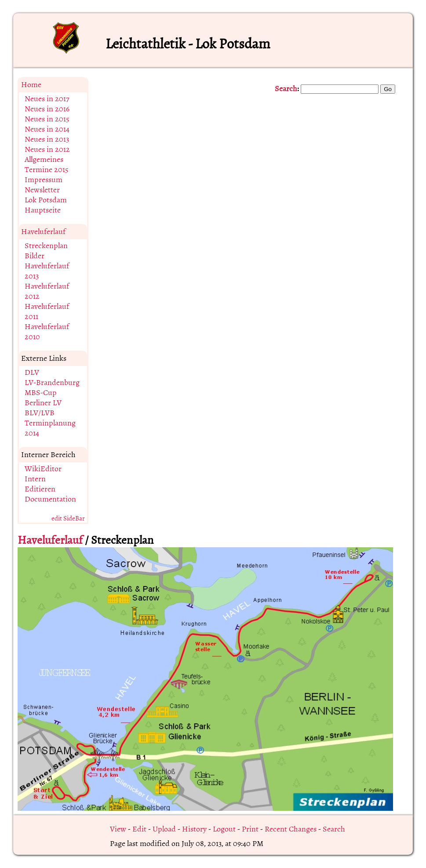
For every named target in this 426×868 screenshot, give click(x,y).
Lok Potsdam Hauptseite (46, 205)
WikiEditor (43, 469)
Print (250, 829)
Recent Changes (291, 829)
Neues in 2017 (47, 99)
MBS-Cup (41, 393)
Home (31, 85)
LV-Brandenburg (52, 383)
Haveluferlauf (43, 232)
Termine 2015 (47, 170)
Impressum (44, 180)
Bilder (35, 256)
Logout (224, 829)
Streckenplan (46, 246)
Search (286, 89)
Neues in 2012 (47, 149)
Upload (164, 829)
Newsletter (42, 190)
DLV (32, 372)
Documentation (50, 499)
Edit (139, 829)
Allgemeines (44, 159)
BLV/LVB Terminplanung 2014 (50, 423)
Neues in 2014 (47, 129)
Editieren (40, 489)
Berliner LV (43, 403)
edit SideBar (68, 518)
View (118, 829)
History (194, 829)
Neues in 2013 (47, 139)
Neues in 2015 (47, 119)
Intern (35, 479)
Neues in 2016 (47, 109)
